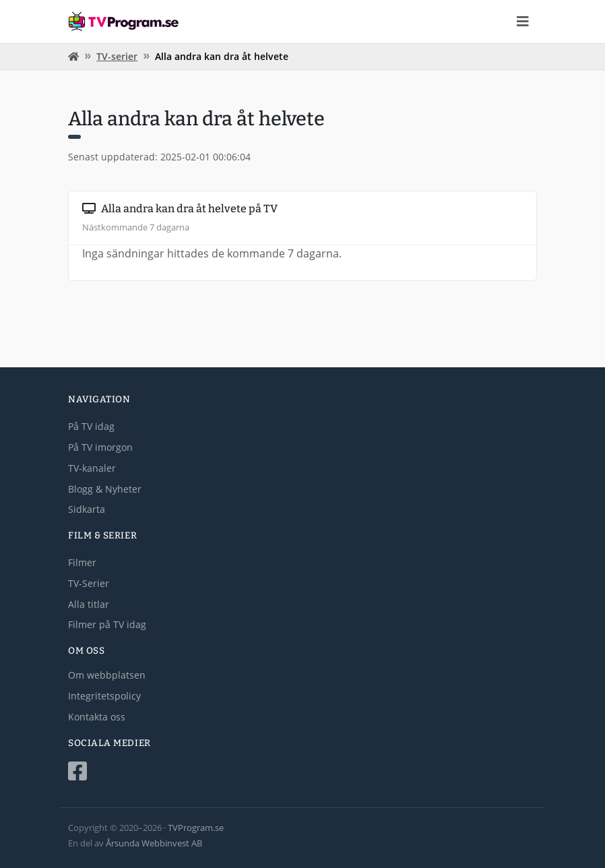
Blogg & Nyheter (105, 489)
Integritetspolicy (104, 696)
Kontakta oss (97, 717)
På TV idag (91, 426)
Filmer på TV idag (107, 624)
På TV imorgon (100, 447)
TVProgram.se (196, 828)
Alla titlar (89, 604)
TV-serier (117, 56)
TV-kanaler (92, 468)
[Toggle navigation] (523, 22)
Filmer (82, 562)
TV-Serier (89, 583)
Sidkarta (87, 509)
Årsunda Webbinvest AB (154, 843)
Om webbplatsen (107, 675)
